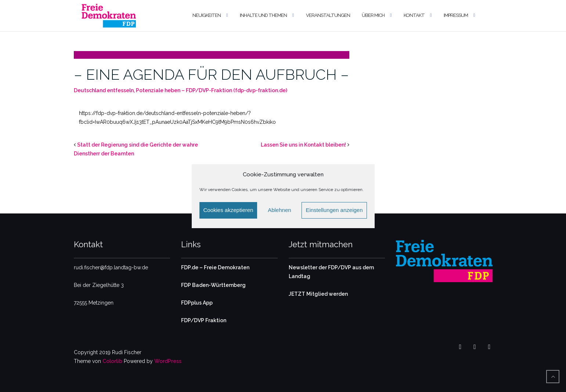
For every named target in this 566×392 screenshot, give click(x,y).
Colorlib (112, 361)
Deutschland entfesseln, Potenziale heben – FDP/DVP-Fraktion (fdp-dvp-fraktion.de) (181, 90)
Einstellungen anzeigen (334, 210)
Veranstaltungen (328, 15)
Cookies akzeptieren (228, 210)
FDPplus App (197, 303)
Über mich (373, 15)
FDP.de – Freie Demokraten (215, 267)
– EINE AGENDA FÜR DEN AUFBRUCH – (211, 74)
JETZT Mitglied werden (318, 294)
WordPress (168, 361)
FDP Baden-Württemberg (213, 285)
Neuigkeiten (207, 15)
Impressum (456, 15)
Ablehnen (279, 210)
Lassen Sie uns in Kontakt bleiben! (303, 145)
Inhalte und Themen (263, 15)
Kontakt (414, 15)
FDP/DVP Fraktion (204, 320)
